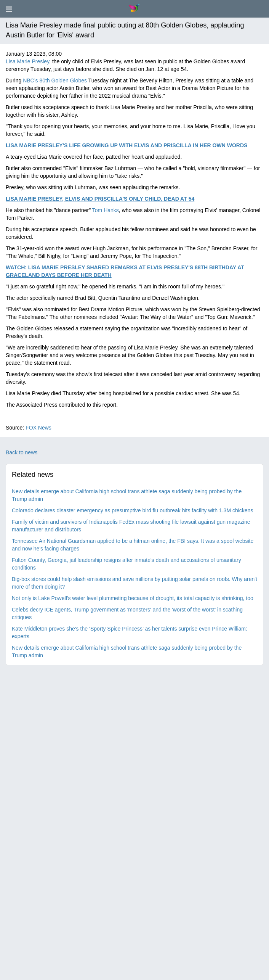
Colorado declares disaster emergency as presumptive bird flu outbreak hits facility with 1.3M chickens (132, 510)
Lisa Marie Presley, (28, 61)
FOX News (38, 428)
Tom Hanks (106, 210)
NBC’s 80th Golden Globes (55, 80)
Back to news (22, 452)
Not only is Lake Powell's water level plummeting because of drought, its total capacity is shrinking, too (133, 598)
